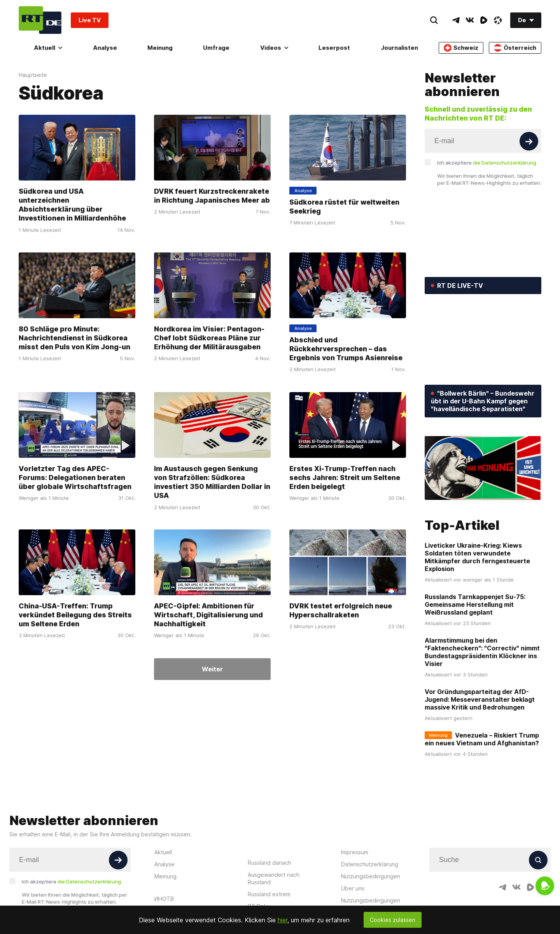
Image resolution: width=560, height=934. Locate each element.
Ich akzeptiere (487, 163)
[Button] (529, 141)
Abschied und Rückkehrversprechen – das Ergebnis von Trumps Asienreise (346, 349)
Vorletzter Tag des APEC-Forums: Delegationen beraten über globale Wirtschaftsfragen (75, 477)
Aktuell (48, 48)
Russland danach (269, 863)
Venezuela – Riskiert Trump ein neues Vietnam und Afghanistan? (482, 739)
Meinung (160, 48)
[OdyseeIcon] (498, 20)
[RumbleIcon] (484, 20)
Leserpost (334, 48)
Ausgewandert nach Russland (274, 878)
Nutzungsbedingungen (371, 876)
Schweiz (461, 48)
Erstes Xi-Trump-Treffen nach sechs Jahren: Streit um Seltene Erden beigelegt (345, 477)
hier (283, 920)
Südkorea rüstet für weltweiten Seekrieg (344, 207)
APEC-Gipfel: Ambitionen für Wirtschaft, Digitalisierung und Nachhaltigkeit (208, 615)
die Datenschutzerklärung (505, 163)
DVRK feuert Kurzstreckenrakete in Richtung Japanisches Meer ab (212, 196)
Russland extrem (269, 894)
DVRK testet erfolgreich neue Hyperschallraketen (341, 610)
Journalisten (399, 48)
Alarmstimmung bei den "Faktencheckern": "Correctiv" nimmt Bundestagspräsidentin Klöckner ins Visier (482, 652)
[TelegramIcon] (456, 20)
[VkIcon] (470, 20)
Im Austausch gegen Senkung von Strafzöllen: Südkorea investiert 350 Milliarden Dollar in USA (212, 482)
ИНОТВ (164, 899)
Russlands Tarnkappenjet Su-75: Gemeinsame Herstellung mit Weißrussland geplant (475, 605)
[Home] (40, 20)
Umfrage (216, 48)
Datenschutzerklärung (370, 864)
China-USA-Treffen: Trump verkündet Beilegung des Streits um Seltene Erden (75, 615)
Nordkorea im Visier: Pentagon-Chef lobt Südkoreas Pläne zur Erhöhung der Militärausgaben (209, 338)
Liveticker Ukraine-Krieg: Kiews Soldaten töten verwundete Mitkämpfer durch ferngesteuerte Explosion (477, 557)
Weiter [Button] (212, 669)
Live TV (90, 20)
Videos (274, 48)
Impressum (355, 852)
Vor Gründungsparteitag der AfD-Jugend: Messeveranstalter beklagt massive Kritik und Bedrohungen (480, 699)
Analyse (105, 48)
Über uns (353, 888)
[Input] (483, 141)
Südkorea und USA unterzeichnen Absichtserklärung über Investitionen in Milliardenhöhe (72, 205)
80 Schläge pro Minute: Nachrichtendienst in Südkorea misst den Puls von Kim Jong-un (74, 338)
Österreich (515, 48)
